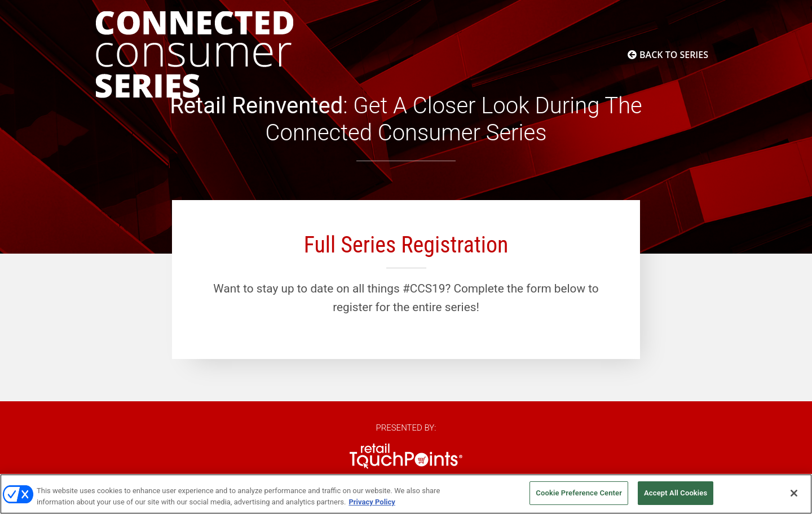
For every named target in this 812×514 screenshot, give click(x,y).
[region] (406, 494)
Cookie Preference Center (579, 493)
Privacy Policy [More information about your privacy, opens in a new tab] (372, 502)
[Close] (794, 493)
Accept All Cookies (676, 493)
